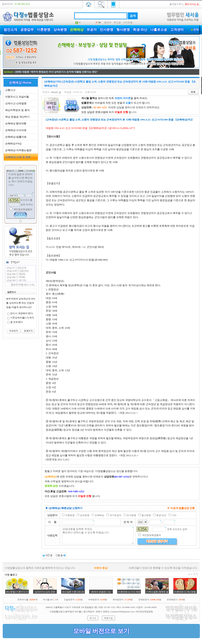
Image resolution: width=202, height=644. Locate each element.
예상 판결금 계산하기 (17, 117)
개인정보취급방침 (144, 612)
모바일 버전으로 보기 (101, 631)
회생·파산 (140, 30)
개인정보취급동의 (23, 209)
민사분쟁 (107, 30)
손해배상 (77, 30)
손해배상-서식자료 (15, 130)
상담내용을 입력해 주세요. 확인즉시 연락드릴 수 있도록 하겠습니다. (98, 536)
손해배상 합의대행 (15, 124)
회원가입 (108, 618)
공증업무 (27, 30)
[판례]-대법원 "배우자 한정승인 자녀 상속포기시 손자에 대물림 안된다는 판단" (57, 72)
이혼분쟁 (44, 30)
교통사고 (10, 90)
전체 (196, 30)
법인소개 (10, 30)
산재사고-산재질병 (15, 103)
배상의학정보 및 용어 (17, 110)
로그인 (93, 618)
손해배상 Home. (21, 83)
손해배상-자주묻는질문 (18, 150)
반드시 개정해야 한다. (22, 313)
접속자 (108, 22)
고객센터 (177, 30)
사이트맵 (128, 22)
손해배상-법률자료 (15, 137)
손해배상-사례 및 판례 (17, 157)
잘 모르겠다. (17, 322)
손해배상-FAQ (13, 144)
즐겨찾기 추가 (176, 4)
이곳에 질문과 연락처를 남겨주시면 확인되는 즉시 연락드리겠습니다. (21, 183)
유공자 (92, 30)
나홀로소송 (159, 30)
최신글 (117, 22)
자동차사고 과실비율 (16, 97)
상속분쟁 (60, 30)
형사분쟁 (123, 30)
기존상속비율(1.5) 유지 (22, 318)
